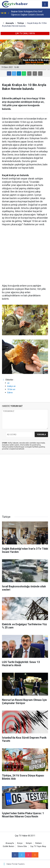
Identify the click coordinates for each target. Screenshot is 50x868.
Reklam (39, 843)
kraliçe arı (11, 386)
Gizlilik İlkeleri (8, 846)
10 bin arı (11, 389)
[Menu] (45, 4)
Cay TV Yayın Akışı (38, 846)
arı (8, 383)
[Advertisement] (25, 255)
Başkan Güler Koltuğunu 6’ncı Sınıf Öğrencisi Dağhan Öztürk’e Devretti (27, 13)
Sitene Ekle (22, 846)
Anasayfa (10, 843)
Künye (20, 843)
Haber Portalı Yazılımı (16, 864)
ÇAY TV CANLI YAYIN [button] (25, 33)
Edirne (10, 393)
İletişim (29, 843)
